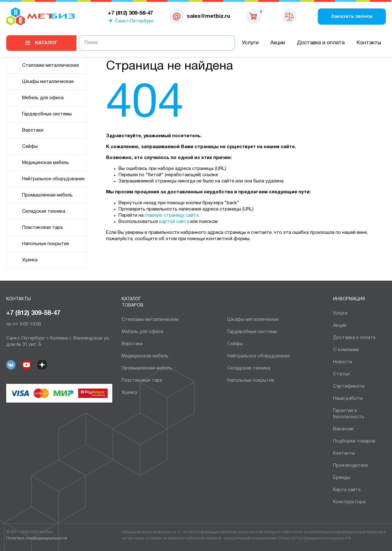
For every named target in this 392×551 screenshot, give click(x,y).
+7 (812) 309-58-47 (33, 313)
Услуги (250, 43)
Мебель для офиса (43, 98)
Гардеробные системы (47, 114)
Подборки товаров (354, 441)
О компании (346, 350)
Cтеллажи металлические (51, 65)
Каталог (46, 43)
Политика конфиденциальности (37, 539)
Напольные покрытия (46, 244)
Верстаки (33, 130)
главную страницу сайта (172, 215)
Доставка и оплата (321, 43)
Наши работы (348, 399)
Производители (351, 466)
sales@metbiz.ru (208, 16)
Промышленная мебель (47, 195)
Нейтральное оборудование (53, 179)
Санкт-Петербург (134, 21)
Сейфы (30, 147)
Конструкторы (349, 502)
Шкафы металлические (48, 82)
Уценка (30, 260)
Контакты (369, 43)
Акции (278, 43)
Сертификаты (349, 386)
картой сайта (174, 222)
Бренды (342, 478)
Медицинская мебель (46, 163)
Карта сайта (347, 490)
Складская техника (44, 211)
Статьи (341, 374)
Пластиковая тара (42, 228)
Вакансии (343, 429)
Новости (343, 362)
